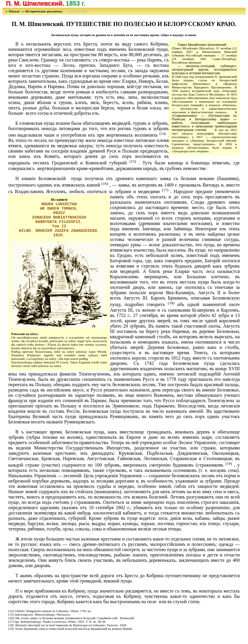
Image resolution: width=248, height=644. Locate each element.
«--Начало (13, 11)
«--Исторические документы (42, 11)
